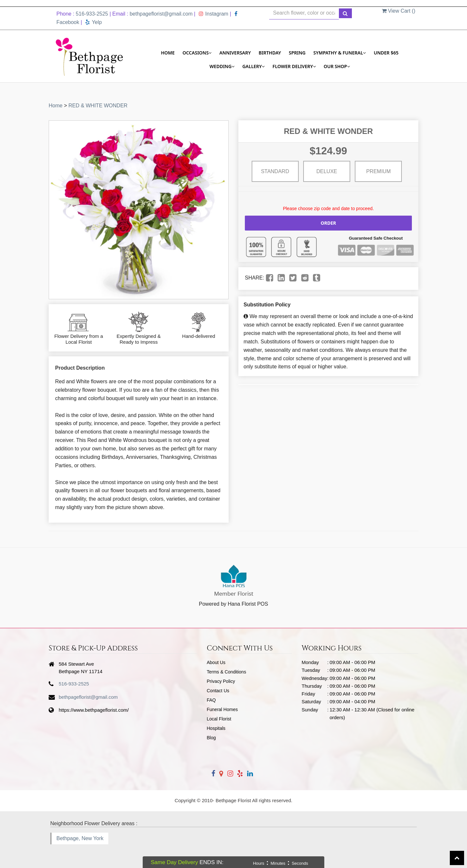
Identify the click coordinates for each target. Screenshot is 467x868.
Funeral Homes (222, 709)
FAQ (211, 700)
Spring (297, 53)
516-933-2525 (92, 14)
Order (329, 223)
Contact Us (218, 691)
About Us (216, 662)
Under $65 (386, 53)
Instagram (214, 14)
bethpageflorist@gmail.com (161, 14)
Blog (211, 738)
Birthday (270, 53)
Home (168, 53)
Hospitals (216, 728)
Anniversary (235, 53)
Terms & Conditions (227, 672)
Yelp (94, 22)
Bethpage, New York (80, 838)
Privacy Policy (221, 681)
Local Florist (219, 719)
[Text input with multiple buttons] (304, 13)
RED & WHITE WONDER (98, 106)
